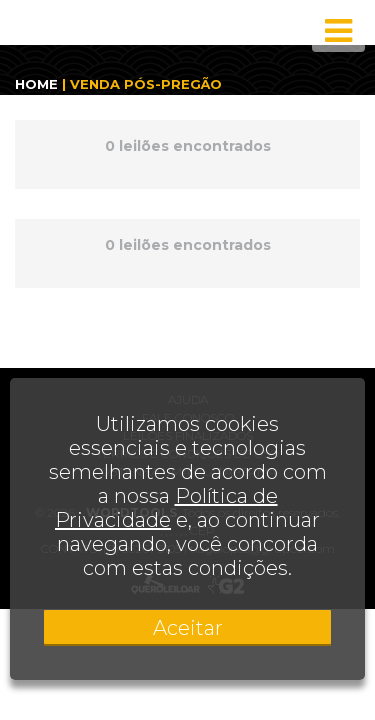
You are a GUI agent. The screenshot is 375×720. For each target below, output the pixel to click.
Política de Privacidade (166, 508)
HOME (36, 84)
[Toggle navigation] (338, 31)
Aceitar (188, 628)
